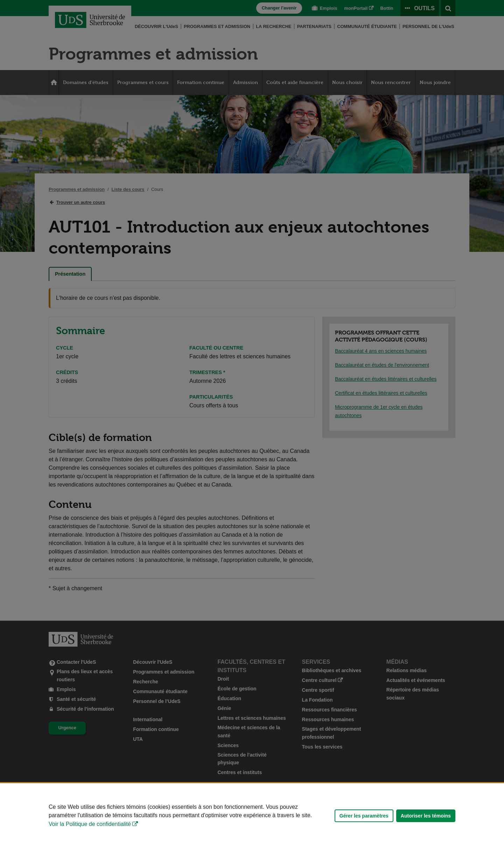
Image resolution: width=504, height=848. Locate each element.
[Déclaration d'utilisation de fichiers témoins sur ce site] (252, 816)
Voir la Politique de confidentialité (90, 824)
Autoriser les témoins (426, 816)
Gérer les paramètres (364, 816)
